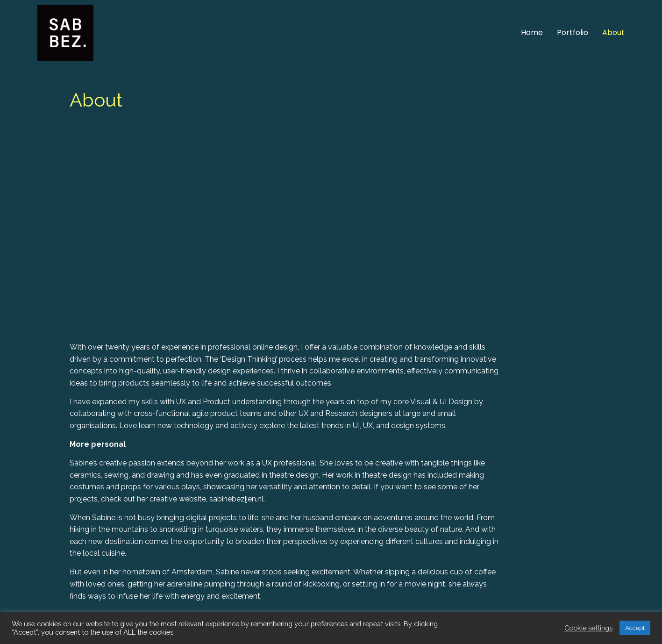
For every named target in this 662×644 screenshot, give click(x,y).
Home (532, 32)
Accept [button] (635, 628)
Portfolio (573, 32)
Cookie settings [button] (588, 628)
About (613, 32)
